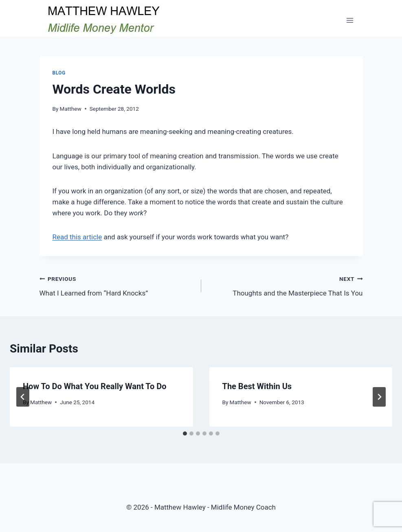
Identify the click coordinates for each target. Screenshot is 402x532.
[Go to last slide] (23, 397)
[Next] (379, 397)
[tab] (185, 433)
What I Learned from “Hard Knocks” (117, 285)
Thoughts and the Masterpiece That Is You (286, 285)
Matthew (71, 109)
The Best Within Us (257, 386)
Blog (59, 73)
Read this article (77, 237)
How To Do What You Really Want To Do (95, 386)
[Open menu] (350, 20)
